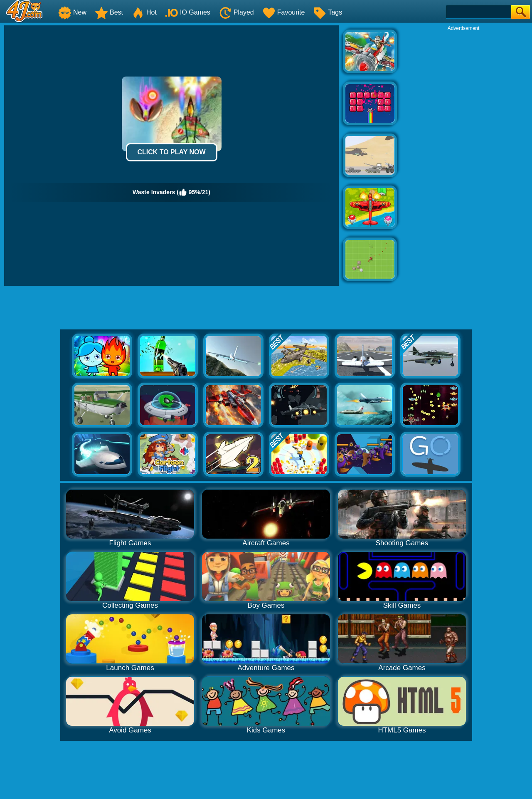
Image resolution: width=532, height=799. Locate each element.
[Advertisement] (463, 156)
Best (109, 12)
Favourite (284, 12)
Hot (144, 12)
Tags (328, 12)
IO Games (188, 12)
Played (236, 12)
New (72, 12)
